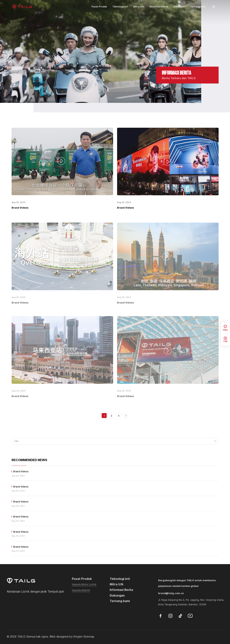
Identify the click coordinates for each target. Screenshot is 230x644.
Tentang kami (198, 7)
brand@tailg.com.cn (171, 593)
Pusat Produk (99, 7)
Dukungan (179, 7)
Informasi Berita (159, 7)
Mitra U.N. (139, 7)
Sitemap (89, 637)
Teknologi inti (120, 7)
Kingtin (78, 637)
